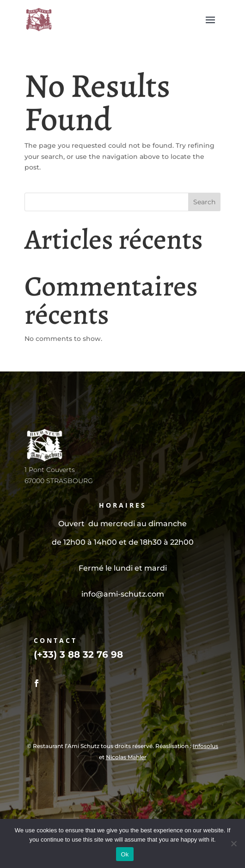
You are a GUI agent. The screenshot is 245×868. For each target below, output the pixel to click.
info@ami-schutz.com (123, 594)
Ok (125, 854)
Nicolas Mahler (126, 757)
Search (204, 202)
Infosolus (205, 746)
